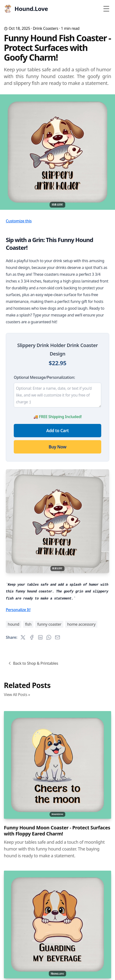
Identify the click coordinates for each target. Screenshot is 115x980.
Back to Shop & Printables (33, 663)
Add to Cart (58, 430)
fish (28, 624)
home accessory (81, 624)
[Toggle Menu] (106, 9)
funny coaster (49, 624)
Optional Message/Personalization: (44, 377)
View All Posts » (17, 695)
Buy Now (57, 447)
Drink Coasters (46, 28)
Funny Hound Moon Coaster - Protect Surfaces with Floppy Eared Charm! (57, 831)
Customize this (19, 221)
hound (14, 624)
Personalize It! (18, 610)
